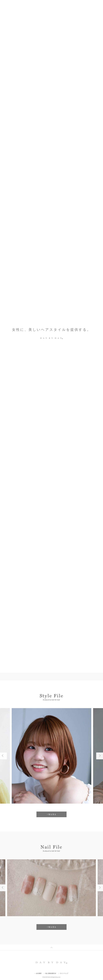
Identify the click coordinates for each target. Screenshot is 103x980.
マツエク (58, 490)
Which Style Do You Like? (27, 121)
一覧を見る (52, 432)
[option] (51, 121)
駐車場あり (70, 490)
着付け (52, 495)
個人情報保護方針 (51, 973)
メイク (47, 490)
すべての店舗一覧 (37, 509)
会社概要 (39, 973)
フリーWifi (23, 500)
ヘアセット (63, 495)
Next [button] (98, 121)
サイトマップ (64, 973)
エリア (51, 465)
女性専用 (75, 495)
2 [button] (93, 121)
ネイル (38, 490)
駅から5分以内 (25, 490)
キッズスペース (38, 495)
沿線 (79, 465)
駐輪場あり (24, 495)
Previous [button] (89, 121)
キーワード (24, 465)
